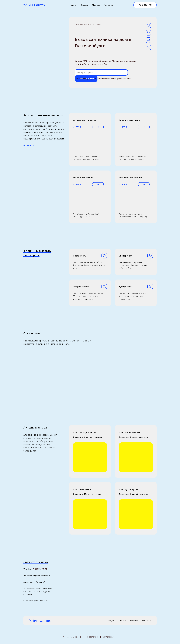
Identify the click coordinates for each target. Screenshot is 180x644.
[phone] (101, 72)
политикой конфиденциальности (118, 79)
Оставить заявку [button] (31, 145)
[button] (41, 145)
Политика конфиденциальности (36, 601)
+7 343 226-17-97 (40, 569)
